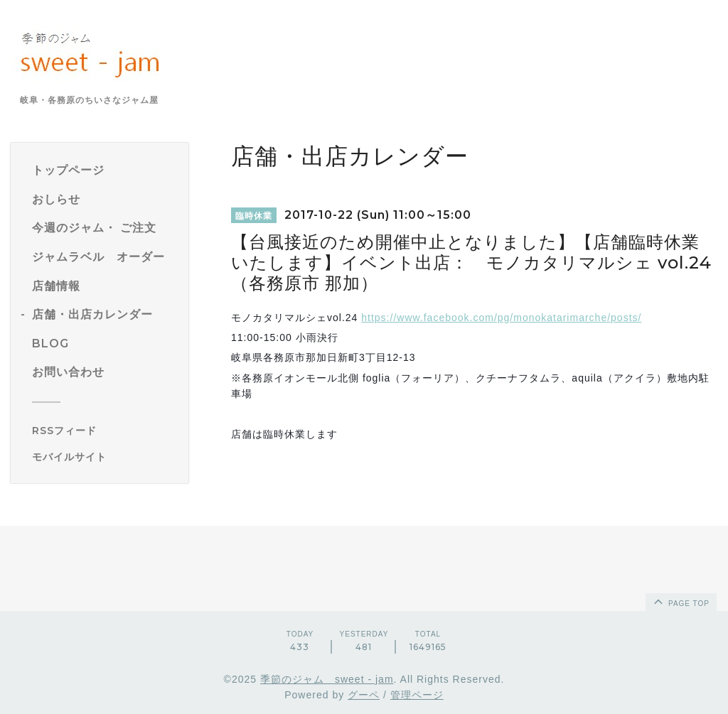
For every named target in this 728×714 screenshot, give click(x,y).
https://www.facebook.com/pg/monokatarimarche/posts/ (501, 318)
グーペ (364, 695)
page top (680, 601)
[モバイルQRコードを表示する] (105, 457)
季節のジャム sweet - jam (327, 679)
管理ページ (417, 695)
